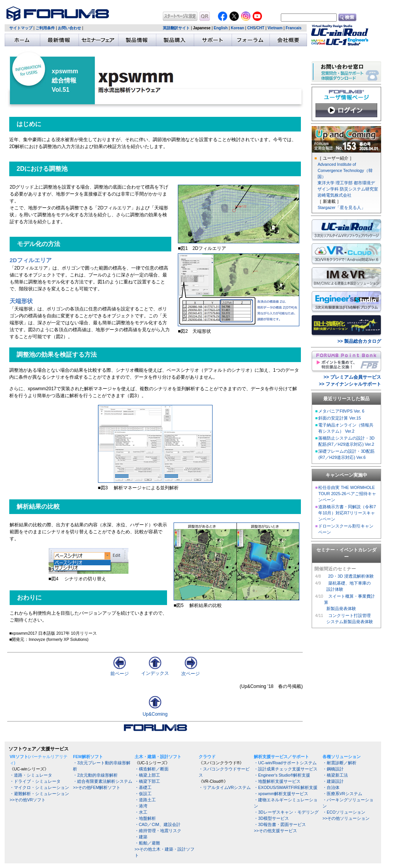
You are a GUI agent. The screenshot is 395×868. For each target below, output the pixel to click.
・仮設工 (143, 794)
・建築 (141, 837)
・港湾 (141, 806)
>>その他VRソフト (28, 800)
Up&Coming (155, 714)
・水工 (141, 812)
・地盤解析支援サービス (277, 781)
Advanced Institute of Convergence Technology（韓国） (345, 170)
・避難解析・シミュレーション (39, 794)
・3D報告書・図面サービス (280, 824)
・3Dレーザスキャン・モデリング (286, 812)
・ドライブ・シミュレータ (35, 781)
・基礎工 (143, 787)
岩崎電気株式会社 (334, 195)
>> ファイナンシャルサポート (350, 384)
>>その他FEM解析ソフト (97, 787)
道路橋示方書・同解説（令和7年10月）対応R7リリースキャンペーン (347, 513)
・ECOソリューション (344, 812)
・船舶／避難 (147, 843)
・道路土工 (145, 800)
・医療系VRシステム (342, 794)
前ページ (120, 671)
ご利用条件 (45, 28)
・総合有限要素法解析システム (103, 781)
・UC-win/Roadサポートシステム (285, 763)
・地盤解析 (145, 818)
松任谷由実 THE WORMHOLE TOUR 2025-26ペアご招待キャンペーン (347, 494)
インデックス (155, 671)
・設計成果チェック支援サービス (286, 769)
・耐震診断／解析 (339, 763)
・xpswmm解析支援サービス (281, 794)
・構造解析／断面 (152, 769)
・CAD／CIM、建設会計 (158, 824)
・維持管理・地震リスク (158, 831)
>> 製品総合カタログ (359, 341)
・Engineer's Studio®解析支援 (282, 775)
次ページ (191, 671)
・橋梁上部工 (147, 775)
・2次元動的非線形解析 (95, 775)
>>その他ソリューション (346, 818)
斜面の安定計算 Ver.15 (339, 418)
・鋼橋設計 (333, 769)
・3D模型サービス (271, 818)
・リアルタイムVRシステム (225, 787)
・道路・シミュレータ (31, 775)
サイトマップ (21, 28)
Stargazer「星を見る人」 (341, 207)
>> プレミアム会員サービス (352, 377)
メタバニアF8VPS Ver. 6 (341, 411)
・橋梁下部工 (147, 781)
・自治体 (331, 787)
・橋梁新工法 (335, 775)
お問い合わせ (69, 28)
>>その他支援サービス (275, 831)
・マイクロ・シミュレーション (39, 787)
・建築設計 (333, 781)
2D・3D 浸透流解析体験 (351, 576)
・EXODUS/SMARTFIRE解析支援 (285, 787)
